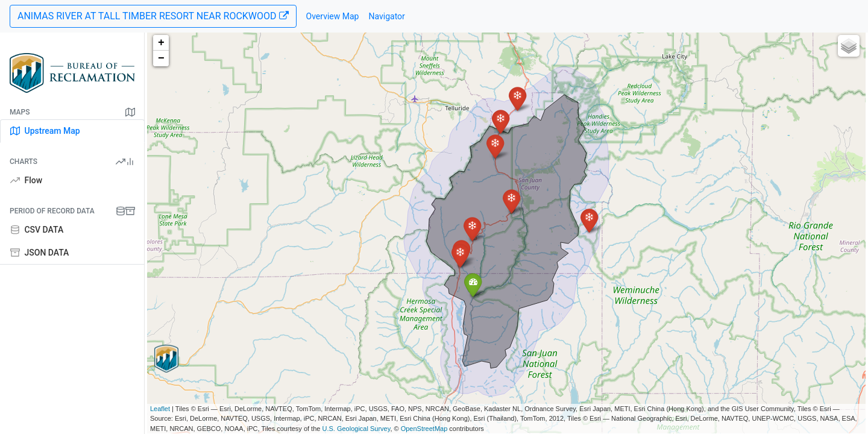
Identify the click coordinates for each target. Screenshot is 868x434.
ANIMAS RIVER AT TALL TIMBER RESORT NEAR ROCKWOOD (153, 16)
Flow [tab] (26, 180)
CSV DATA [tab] (37, 230)
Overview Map (333, 16)
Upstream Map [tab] (45, 131)
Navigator (386, 16)
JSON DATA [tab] (39, 253)
